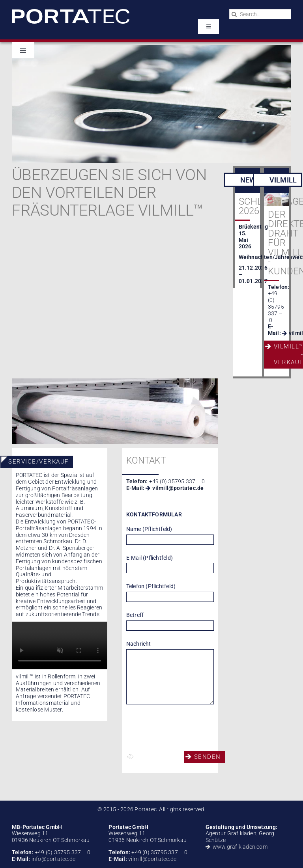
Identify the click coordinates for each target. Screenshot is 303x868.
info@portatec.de (53, 859)
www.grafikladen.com (240, 847)
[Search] (234, 14)
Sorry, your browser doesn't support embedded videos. (60, 645)
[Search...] (260, 14)
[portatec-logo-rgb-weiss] (71, 12)
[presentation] (186, 728)
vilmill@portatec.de (178, 488)
